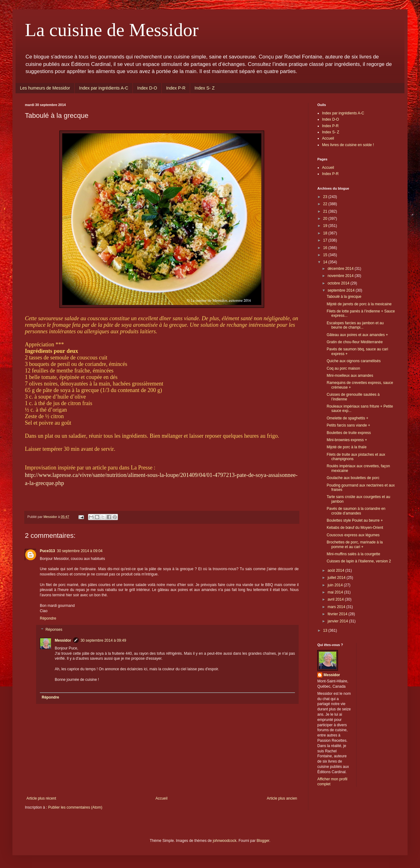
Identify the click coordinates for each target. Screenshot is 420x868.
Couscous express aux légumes (353, 535)
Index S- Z (205, 88)
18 (326, 233)
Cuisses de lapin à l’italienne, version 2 (359, 561)
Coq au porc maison (343, 368)
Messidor (63, 640)
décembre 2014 (341, 269)
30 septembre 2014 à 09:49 (103, 640)
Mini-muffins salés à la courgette (353, 554)
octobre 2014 (339, 283)
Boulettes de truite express (349, 433)
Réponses (54, 630)
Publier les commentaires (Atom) (75, 807)
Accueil (162, 798)
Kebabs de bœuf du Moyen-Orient (355, 528)
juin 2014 (336, 585)
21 (326, 211)
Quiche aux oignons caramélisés (354, 361)
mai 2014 (336, 592)
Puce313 (47, 551)
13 (326, 630)
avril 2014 (336, 599)
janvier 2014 (338, 621)
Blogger (263, 841)
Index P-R (176, 88)
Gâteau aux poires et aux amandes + (357, 335)
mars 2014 (337, 607)
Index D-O (147, 88)
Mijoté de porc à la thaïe (347, 447)
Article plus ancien (282, 798)
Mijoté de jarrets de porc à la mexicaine (359, 304)
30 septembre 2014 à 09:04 (80, 551)
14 (326, 262)
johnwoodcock (225, 841)
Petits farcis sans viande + (348, 425)
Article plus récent (41, 798)
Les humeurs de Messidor (45, 88)
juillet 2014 (337, 578)
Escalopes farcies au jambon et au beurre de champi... (355, 325)
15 (326, 255)
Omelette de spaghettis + (348, 418)
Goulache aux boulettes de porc (353, 478)
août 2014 (336, 570)
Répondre (48, 618)
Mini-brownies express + (347, 440)
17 (326, 240)
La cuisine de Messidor (112, 30)
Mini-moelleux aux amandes (350, 376)
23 (326, 197)
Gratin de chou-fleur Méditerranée (355, 342)
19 (326, 226)
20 (326, 219)
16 (326, 248)
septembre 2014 (342, 290)
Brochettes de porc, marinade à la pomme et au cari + (355, 544)
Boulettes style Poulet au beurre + (355, 520)
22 (326, 204)
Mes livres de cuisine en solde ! (348, 145)
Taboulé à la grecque (344, 297)
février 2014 (338, 614)
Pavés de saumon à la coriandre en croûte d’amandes (356, 511)
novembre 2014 (341, 276)
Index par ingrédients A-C (104, 88)
